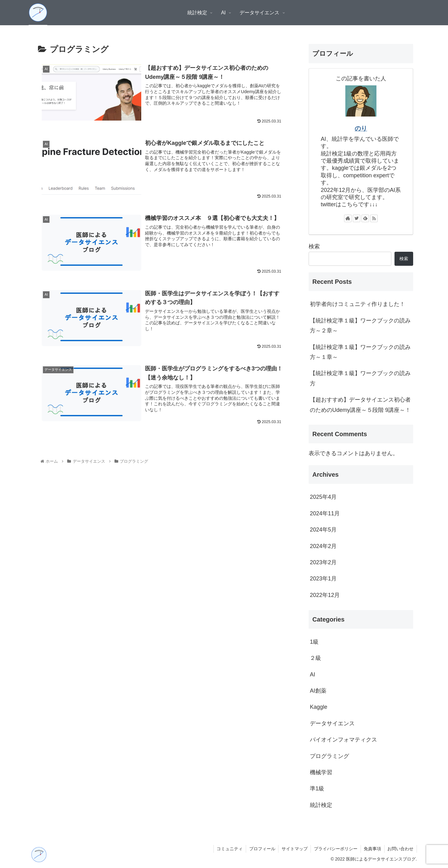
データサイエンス (332, 723)
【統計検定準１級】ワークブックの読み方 (360, 378)
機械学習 (321, 772)
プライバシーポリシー (335, 849)
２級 (315, 658)
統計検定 (321, 805)
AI (313, 675)
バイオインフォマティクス (343, 740)
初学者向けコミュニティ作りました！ (357, 304)
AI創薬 (318, 691)
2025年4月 (323, 497)
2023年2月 (323, 562)
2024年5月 (323, 530)
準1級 (317, 789)
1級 (314, 642)
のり (361, 128)
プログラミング (329, 756)
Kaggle (319, 707)
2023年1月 (323, 579)
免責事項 (372, 849)
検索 (314, 246)
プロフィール (261, 849)
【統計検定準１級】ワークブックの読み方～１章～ (360, 352)
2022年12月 (325, 595)
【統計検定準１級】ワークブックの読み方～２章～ (360, 326)
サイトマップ (294, 849)
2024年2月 (323, 546)
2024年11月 (325, 513)
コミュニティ (228, 849)
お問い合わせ (400, 849)
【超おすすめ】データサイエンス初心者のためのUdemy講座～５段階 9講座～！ (360, 405)
